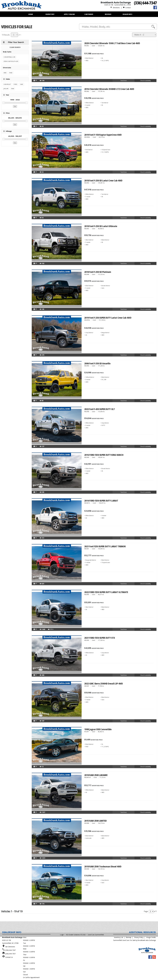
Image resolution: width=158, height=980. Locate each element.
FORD (15, 84)
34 (35, 446)
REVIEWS (108, 14)
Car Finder (89, 14)
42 (35, 218)
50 (35, 401)
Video (51, 629)
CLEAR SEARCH (15, 47)
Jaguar (6, 89)
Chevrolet (7, 84)
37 (35, 492)
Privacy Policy (139, 937)
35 (35, 538)
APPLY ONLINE (69, 14)
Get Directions (10, 947)
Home (31, 14)
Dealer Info (127, 14)
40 (35, 263)
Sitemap (129, 937)
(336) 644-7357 (10, 954)
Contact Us (9, 957)
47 (35, 584)
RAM (13, 89)
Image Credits (151, 937)
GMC (22, 84)
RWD (11, 73)
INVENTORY (50, 14)
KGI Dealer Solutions (73, 935)
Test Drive (124, 81)
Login (62, 935)
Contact (127, 8)
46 (35, 126)
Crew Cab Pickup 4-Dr (11, 61)
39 (35, 767)
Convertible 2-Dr (9, 57)
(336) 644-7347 (145, 3)
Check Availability (145, 81)
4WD (5, 73)
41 (35, 355)
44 (35, 81)
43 (35, 172)
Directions (115, 8)
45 (35, 309)
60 (35, 629)
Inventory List (119, 937)
